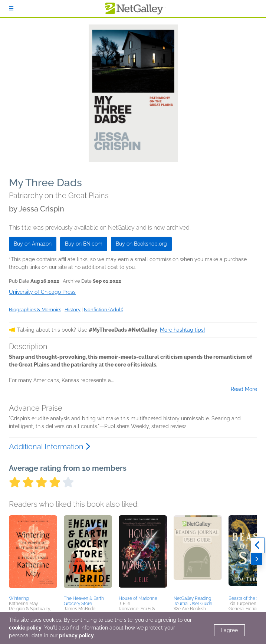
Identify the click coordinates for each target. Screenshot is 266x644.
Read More (244, 389)
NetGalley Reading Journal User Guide (193, 601)
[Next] (257, 559)
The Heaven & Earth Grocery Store (84, 601)
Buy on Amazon (33, 244)
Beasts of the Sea (246, 598)
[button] (33, 554)
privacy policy (76, 635)
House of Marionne (138, 598)
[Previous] (258, 545)
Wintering (19, 598)
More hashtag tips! (183, 330)
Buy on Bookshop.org (141, 244)
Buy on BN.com (84, 244)
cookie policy (25, 628)
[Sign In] (11, 9)
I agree (229, 630)
